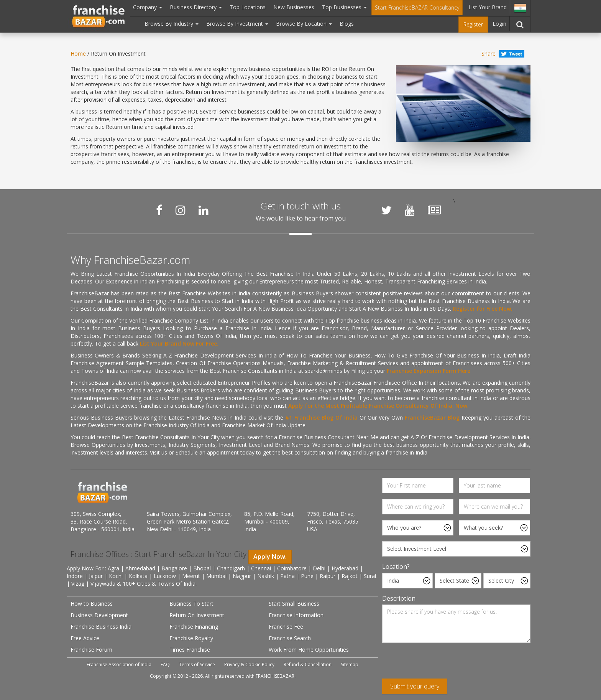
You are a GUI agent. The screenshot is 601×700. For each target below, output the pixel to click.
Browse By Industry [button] (172, 24)
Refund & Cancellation (308, 665)
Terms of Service (197, 665)
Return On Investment (197, 615)
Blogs (347, 24)
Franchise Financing (194, 627)
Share (489, 54)
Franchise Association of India (119, 665)
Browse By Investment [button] (237, 24)
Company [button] (148, 7)
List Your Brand (488, 7)
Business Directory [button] (196, 7)
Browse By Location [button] (304, 24)
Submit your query (415, 686)
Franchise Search (290, 638)
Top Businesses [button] (344, 7)
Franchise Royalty (191, 638)
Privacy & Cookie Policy (249, 665)
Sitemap (350, 665)
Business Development (99, 615)
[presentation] (440, 664)
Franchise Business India (101, 627)
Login (499, 24)
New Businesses (294, 7)
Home (78, 54)
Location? (396, 567)
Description (399, 598)
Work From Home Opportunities (309, 650)
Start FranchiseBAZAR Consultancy (417, 7)
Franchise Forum (91, 650)
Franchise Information (296, 615)
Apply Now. (270, 557)
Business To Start (191, 604)
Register (473, 24)
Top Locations (248, 7)
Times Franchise (190, 650)
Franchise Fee (286, 627)
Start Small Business (294, 604)
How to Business (92, 604)
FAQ (165, 665)
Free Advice (85, 638)
